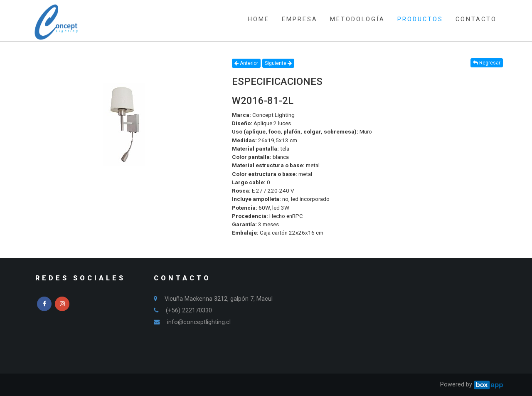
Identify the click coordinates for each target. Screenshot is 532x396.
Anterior (246, 63)
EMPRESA (300, 19)
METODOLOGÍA (357, 19)
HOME (259, 19)
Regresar (487, 63)
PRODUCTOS (420, 19)
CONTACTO (476, 19)
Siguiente (278, 63)
